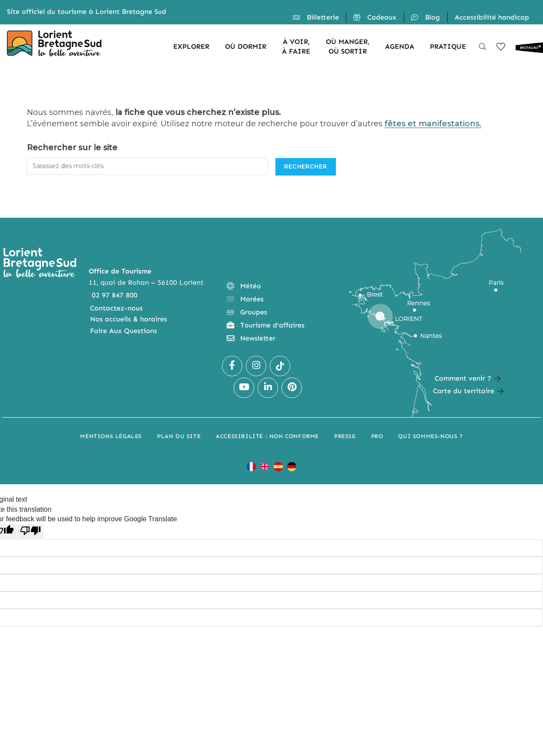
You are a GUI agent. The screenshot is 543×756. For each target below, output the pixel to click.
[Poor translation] (30, 531)
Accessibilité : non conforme (267, 436)
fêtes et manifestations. (433, 124)
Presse (345, 436)
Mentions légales (111, 436)
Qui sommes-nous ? (430, 436)
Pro (377, 436)
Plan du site (179, 436)
